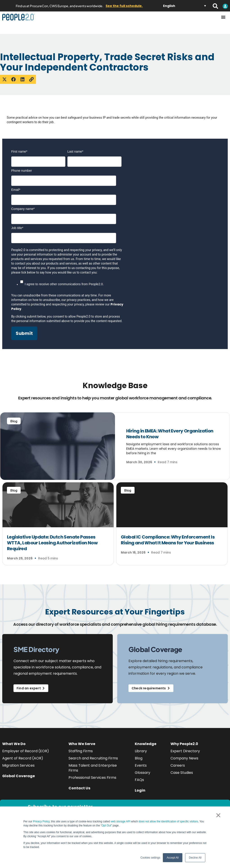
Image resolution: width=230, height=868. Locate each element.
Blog (139, 758)
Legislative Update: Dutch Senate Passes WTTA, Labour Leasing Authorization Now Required (52, 543)
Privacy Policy (41, 821)
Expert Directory (185, 751)
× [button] (218, 815)
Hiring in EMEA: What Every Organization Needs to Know (170, 434)
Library (141, 751)
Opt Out (106, 826)
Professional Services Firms (92, 778)
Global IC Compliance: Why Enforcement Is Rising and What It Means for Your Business (168, 540)
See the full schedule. (124, 6)
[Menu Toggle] (223, 17)
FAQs (139, 780)
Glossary (143, 773)
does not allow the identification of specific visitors (168, 821)
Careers (178, 765)
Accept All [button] (173, 858)
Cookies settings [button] (150, 858)
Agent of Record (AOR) (23, 758)
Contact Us (79, 788)
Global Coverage (19, 776)
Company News (184, 758)
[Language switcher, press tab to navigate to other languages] (185, 6)
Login (140, 790)
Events (141, 765)
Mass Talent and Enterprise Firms (93, 768)
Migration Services (18, 765)
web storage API (121, 821)
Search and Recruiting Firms (93, 758)
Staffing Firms (81, 751)
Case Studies (182, 773)
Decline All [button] (195, 858)
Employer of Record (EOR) (26, 751)
